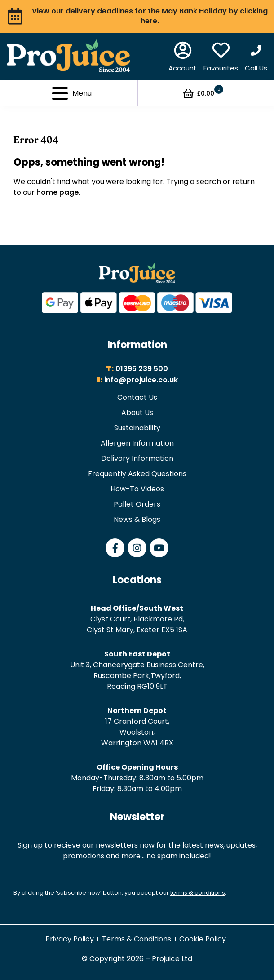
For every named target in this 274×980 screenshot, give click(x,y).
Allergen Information (137, 443)
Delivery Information (137, 458)
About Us (137, 413)
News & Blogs (137, 519)
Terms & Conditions (137, 939)
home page (57, 192)
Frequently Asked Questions (137, 474)
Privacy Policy (70, 939)
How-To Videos (137, 489)
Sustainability (137, 428)
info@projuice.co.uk (141, 380)
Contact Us (137, 397)
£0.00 (203, 93)
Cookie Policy (203, 939)
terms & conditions (198, 893)
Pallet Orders (137, 504)
